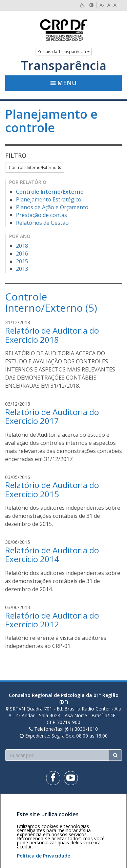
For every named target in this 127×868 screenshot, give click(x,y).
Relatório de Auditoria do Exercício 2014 (52, 554)
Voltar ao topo (106, 802)
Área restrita (22, 802)
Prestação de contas (41, 215)
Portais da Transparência (64, 52)
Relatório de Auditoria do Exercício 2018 (52, 335)
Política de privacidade (29, 805)
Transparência (64, 66)
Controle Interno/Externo (35, 167)
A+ (117, 5)
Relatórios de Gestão (42, 223)
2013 (22, 269)
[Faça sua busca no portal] (57, 755)
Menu (63, 83)
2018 (22, 246)
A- (102, 5)
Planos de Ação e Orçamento (52, 207)
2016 (22, 254)
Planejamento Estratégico (49, 199)
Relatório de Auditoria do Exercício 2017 (52, 416)
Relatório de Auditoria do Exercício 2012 (52, 620)
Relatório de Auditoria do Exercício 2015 (52, 489)
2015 (22, 261)
